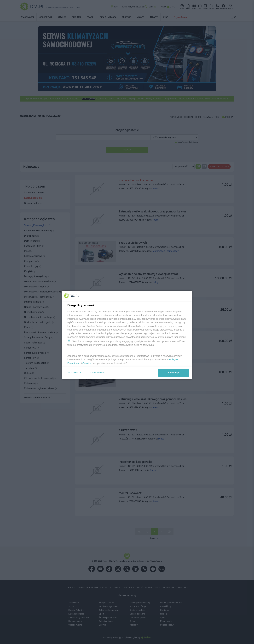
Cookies (87, 363)
